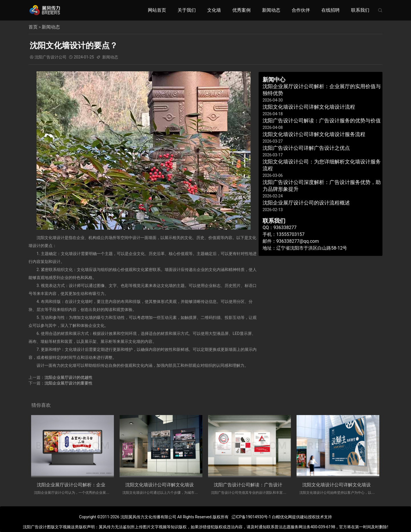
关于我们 (187, 10)
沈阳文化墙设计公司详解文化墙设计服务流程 (348, 485)
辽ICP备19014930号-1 (251, 517)
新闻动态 (271, 10)
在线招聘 (331, 10)
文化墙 (214, 10)
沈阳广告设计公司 (51, 57)
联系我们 (360, 10)
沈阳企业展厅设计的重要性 (68, 383)
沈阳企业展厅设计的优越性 (68, 377)
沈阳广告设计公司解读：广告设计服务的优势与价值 (266, 485)
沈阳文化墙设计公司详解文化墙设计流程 (166, 485)
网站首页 (157, 10)
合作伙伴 (301, 10)
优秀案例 (241, 10)
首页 (33, 27)
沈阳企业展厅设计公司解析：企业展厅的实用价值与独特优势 (98, 485)
